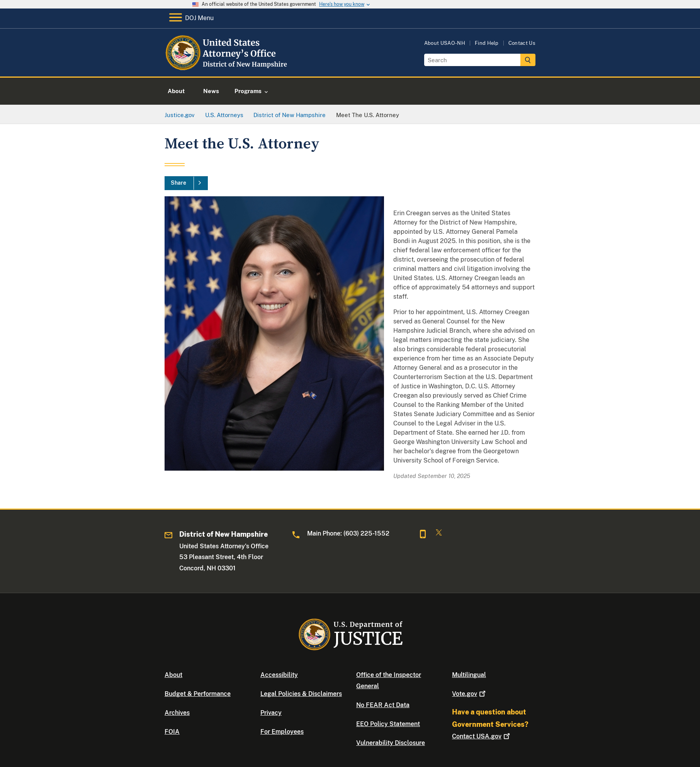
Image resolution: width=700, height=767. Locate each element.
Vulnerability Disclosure (391, 743)
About (173, 675)
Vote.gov (470, 694)
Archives (177, 713)
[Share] (186, 183)
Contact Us (522, 43)
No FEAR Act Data (383, 705)
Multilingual (469, 675)
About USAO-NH (445, 43)
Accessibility (279, 675)
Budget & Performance (198, 694)
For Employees (282, 732)
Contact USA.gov (482, 736)
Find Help (487, 43)
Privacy (271, 713)
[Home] (227, 67)
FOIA (172, 732)
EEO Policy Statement (388, 724)
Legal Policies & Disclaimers (301, 694)
